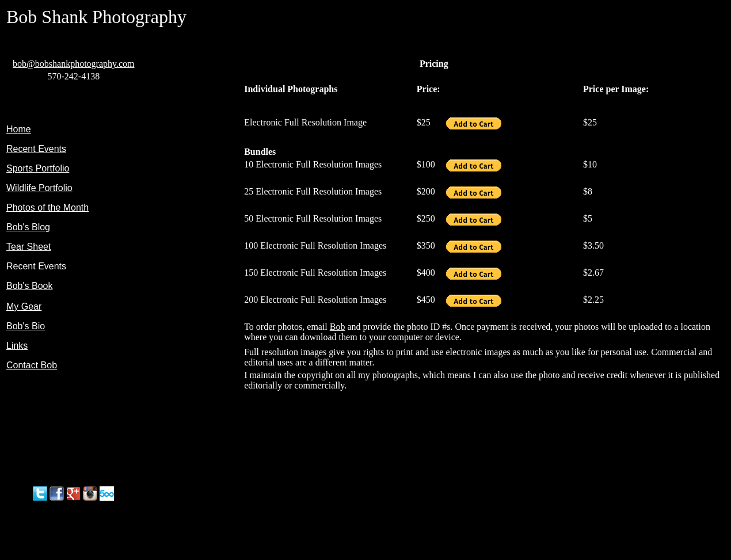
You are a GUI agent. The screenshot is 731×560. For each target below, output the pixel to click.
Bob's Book (29, 286)
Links (17, 346)
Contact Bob (32, 365)
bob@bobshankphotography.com (73, 64)
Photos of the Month (47, 207)
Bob (338, 327)
